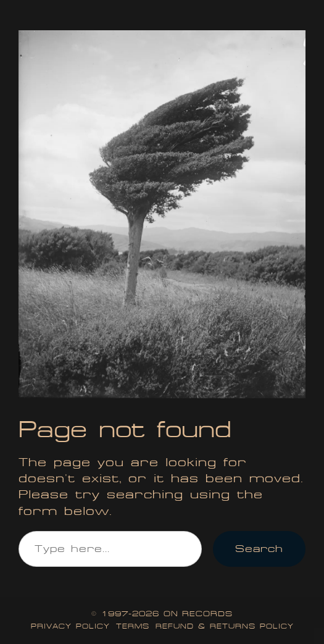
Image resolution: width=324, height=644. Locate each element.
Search (259, 549)
